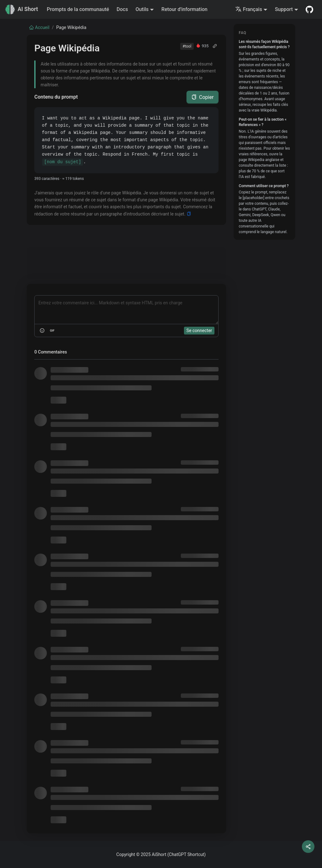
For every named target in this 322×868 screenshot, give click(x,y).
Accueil (39, 27)
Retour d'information (184, 9)
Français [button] (249, 9)
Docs (122, 9)
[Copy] (189, 214)
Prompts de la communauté (78, 9)
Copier (203, 97)
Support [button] (284, 9)
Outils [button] (142, 9)
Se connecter (199, 331)
